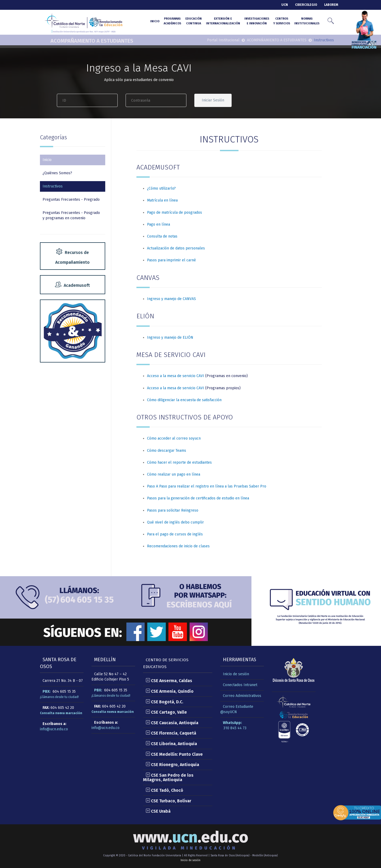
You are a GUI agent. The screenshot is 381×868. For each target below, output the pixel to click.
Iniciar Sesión (213, 100)
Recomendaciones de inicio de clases (178, 546)
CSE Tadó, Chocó (164, 790)
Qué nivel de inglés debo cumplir (175, 522)
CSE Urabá (158, 811)
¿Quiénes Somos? (57, 173)
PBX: (47, 692)
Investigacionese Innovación (257, 21)
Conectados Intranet (240, 685)
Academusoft (72, 285)
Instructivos (53, 186)
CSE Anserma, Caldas (169, 681)
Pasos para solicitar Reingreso (173, 510)
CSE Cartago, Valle (166, 712)
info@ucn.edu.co (54, 729)
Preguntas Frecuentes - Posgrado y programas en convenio (71, 215)
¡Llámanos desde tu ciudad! (59, 697)
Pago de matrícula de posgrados (175, 212)
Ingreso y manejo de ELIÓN (170, 337)
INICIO (155, 21)
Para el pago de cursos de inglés (175, 534)
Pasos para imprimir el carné (171, 260)
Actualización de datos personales (176, 248)
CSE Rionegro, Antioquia (172, 765)
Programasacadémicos (172, 21)
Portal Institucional (223, 40)
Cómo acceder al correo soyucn (174, 438)
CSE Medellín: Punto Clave (174, 754)
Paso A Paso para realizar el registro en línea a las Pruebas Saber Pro (207, 486)
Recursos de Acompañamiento (72, 257)
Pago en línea (159, 224)
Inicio (47, 160)
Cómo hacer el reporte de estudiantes (179, 462)
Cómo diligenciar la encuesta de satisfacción (184, 400)
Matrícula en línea (162, 200)
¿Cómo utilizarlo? (161, 188)
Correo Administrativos (242, 696)
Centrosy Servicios (282, 21)
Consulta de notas (162, 236)
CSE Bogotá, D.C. (164, 702)
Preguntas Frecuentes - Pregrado (71, 200)
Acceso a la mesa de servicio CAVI (176, 376)
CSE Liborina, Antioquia (171, 744)
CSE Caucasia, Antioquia (172, 723)
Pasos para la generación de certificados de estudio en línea (198, 498)
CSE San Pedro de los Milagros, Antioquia (168, 778)
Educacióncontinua (194, 21)
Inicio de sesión (236, 674)
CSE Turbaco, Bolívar (168, 801)
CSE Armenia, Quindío (170, 691)
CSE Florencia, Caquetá (171, 733)
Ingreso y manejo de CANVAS (171, 299)
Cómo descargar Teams (167, 451)
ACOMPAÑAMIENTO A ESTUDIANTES (92, 41)
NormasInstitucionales (307, 21)
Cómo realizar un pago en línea (174, 474)
